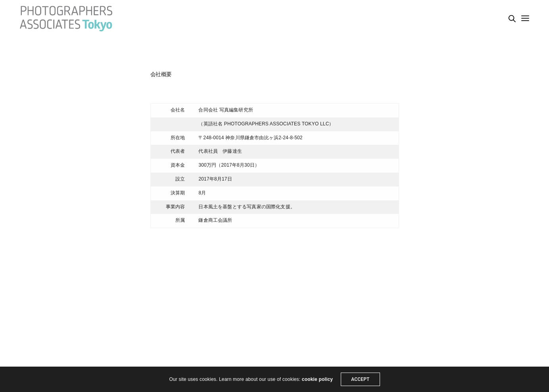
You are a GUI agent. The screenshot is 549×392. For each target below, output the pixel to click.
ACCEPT (360, 379)
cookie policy (317, 379)
